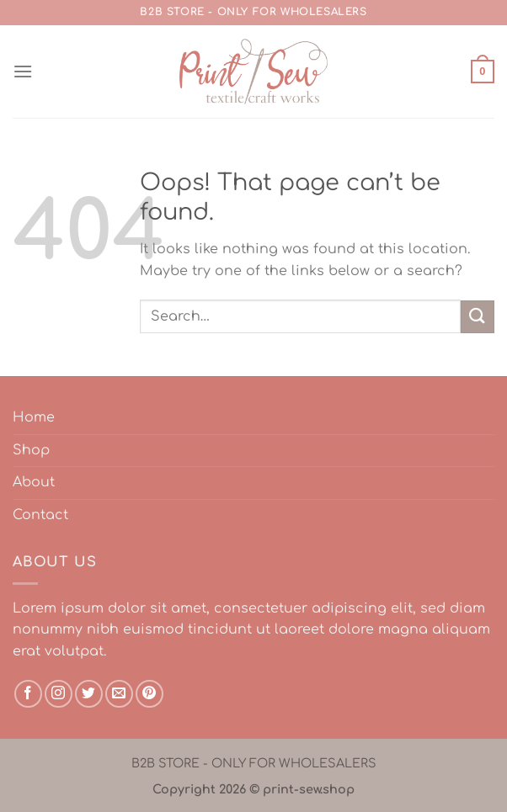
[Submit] (478, 317)
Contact (40, 515)
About (34, 482)
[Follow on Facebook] (28, 694)
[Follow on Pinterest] (149, 694)
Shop (31, 450)
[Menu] (23, 71)
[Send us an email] (119, 694)
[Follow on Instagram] (59, 694)
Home (34, 417)
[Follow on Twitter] (89, 694)
